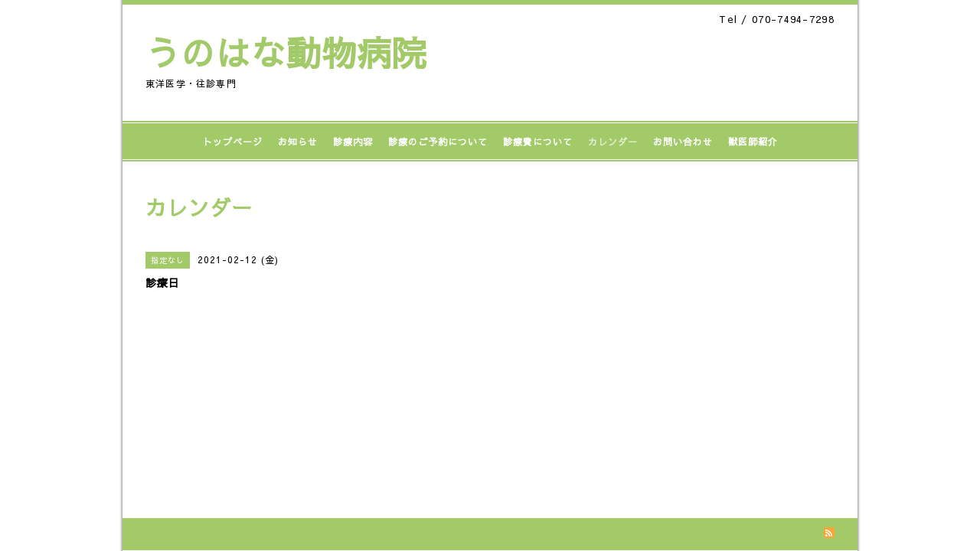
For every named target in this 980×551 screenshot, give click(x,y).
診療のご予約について (438, 142)
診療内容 (353, 142)
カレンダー (613, 142)
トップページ (233, 142)
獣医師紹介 (753, 142)
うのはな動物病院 (286, 52)
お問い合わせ (683, 142)
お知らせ (298, 142)
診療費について (538, 142)
